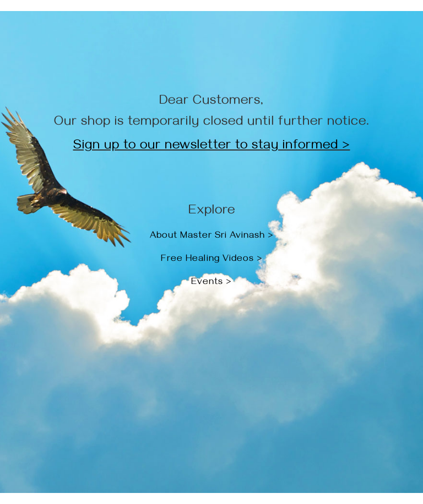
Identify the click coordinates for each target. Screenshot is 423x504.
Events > (211, 283)
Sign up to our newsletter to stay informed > (212, 147)
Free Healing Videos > (212, 260)
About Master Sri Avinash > (212, 237)
